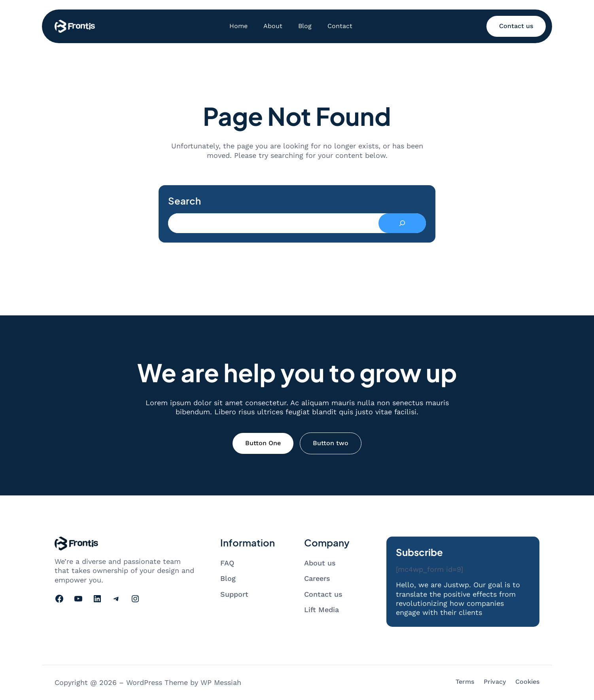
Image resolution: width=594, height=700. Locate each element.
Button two (331, 443)
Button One (263, 443)
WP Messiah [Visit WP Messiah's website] (221, 682)
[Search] (402, 223)
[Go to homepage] (75, 26)
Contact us (516, 26)
